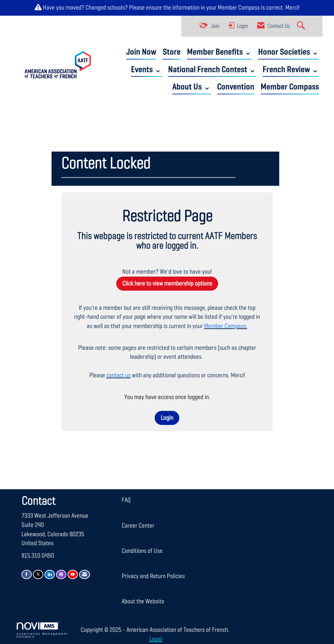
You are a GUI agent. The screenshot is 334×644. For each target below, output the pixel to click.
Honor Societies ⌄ (289, 52)
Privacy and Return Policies (153, 576)
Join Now (141, 52)
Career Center (138, 526)
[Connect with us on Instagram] (61, 574)
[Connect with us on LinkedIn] (50, 574)
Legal (156, 639)
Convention (236, 87)
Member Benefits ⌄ (219, 52)
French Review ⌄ (291, 70)
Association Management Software (42, 630)
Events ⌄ (146, 70)
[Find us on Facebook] (27, 574)
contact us (118, 375)
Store (172, 52)
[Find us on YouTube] (73, 574)
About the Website (143, 601)
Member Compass (239, 8)
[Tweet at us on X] (38, 574)
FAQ (126, 500)
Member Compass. (226, 326)
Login (167, 418)
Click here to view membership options (167, 284)
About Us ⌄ (191, 87)
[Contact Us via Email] (85, 574)
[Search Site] (302, 26)
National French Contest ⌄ (212, 70)
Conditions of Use (142, 551)
